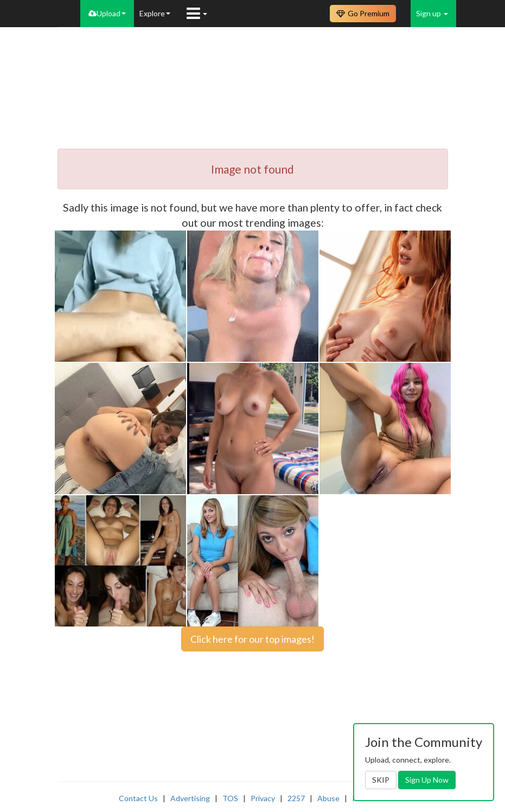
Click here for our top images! (253, 639)
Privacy (263, 798)
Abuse (328, 798)
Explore (155, 13)
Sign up (432, 13)
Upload (107, 13)
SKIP (381, 780)
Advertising (190, 798)
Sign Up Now (427, 780)
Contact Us (138, 798)
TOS (230, 798)
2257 (296, 798)
